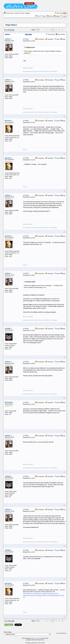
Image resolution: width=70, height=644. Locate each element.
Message (29, 34)
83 (62, 30)
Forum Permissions (61, 633)
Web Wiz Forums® (36, 638)
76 (50, 30)
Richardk (9, 402)
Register (58, 16)
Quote (58, 39)
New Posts (60, 13)
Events (50, 16)
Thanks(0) (49, 39)
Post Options (40, 39)
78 (56, 30)
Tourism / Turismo (20, 13)
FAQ (38, 16)
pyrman (8, 120)
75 (47, 30)
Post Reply (9, 30)
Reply (64, 39)
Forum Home (10, 13)
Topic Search (50, 34)
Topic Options (60, 34)
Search (43, 16)
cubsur (8, 39)
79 (59, 30)
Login (65, 16)
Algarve (28, 13)
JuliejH (8, 328)
